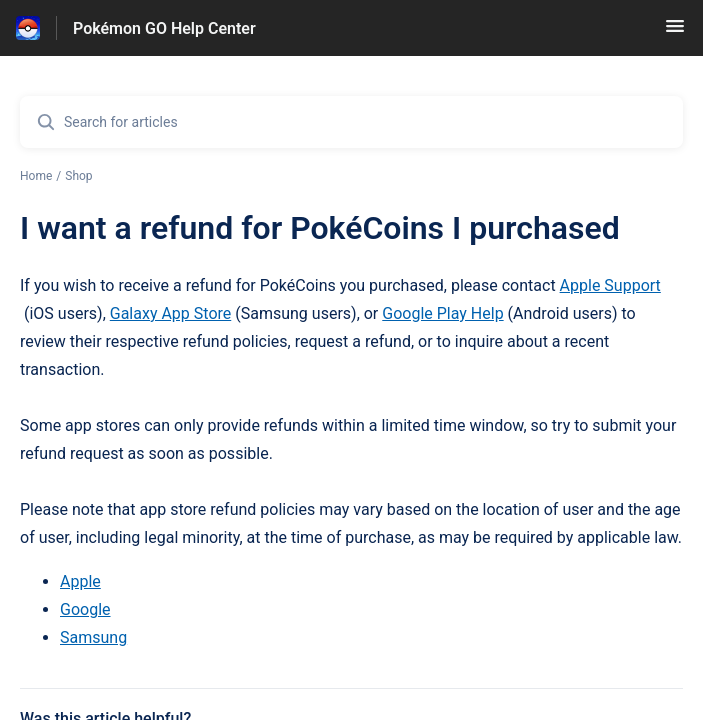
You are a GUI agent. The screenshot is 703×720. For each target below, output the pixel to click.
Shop (78, 176)
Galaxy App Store (171, 313)
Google (85, 609)
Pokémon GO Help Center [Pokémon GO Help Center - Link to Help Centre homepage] (164, 28)
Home (36, 176)
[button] (675, 32)
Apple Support (610, 285)
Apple (80, 581)
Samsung (93, 637)
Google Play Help (442, 313)
